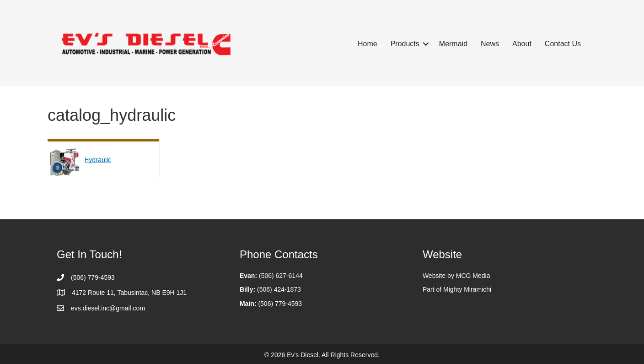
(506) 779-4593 (280, 304)
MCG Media (473, 276)
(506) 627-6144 (281, 276)
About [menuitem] (522, 44)
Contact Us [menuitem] (563, 44)
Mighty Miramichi (467, 289)
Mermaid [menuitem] (453, 44)
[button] (426, 44)
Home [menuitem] (368, 44)
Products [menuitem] (405, 44)
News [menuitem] (490, 44)
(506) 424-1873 (279, 289)
